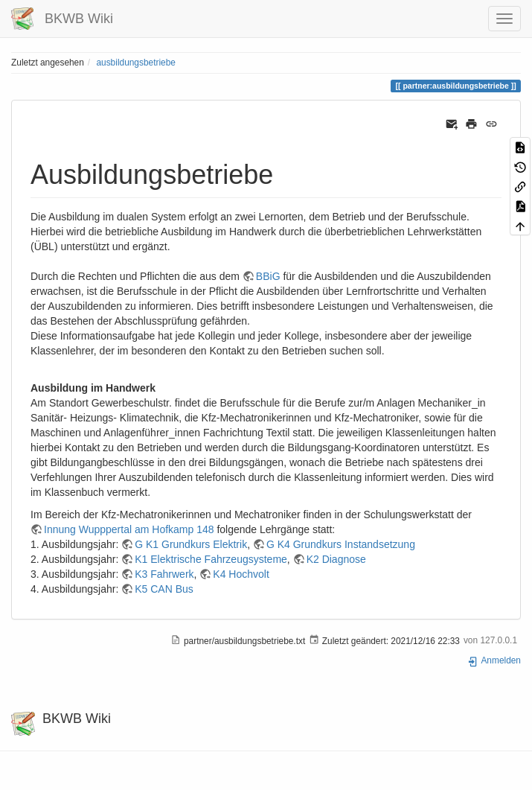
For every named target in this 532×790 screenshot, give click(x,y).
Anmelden (494, 660)
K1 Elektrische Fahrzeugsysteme (211, 559)
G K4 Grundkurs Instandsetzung (341, 544)
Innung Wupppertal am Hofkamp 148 (129, 529)
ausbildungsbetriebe (135, 63)
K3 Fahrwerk (164, 574)
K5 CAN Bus (164, 589)
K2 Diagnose (336, 559)
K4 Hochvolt (241, 574)
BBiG (268, 276)
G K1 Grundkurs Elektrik (191, 544)
